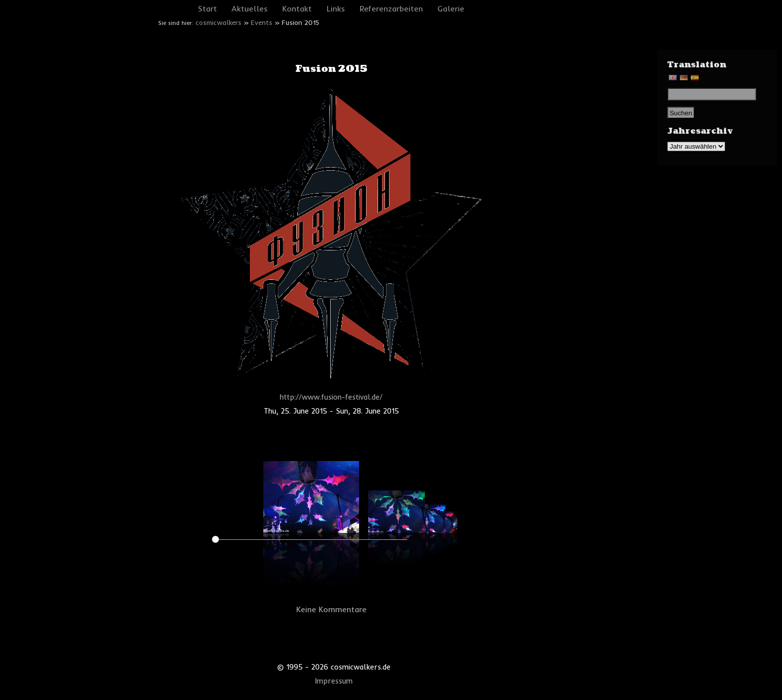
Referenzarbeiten (391, 8)
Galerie (451, 8)
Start (207, 8)
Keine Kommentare (331, 609)
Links (336, 8)
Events (262, 22)
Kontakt (297, 8)
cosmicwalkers (218, 22)
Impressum (334, 681)
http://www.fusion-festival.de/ (331, 397)
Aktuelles (250, 8)
